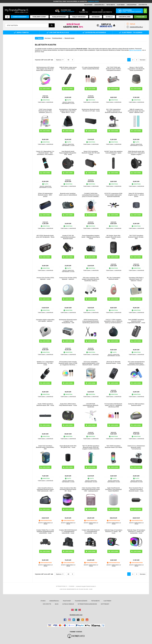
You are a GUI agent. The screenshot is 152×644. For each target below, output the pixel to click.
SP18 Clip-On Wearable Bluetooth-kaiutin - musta (113, 362)
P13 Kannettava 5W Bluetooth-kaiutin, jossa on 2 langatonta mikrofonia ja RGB (113, 405)
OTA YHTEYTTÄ (143, 5)
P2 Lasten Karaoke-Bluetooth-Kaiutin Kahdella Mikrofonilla (91, 68)
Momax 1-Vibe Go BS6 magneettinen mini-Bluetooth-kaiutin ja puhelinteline (136, 69)
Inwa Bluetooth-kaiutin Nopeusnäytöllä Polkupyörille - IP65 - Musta (68, 153)
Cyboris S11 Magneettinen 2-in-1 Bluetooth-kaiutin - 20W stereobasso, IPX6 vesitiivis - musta (45, 153)
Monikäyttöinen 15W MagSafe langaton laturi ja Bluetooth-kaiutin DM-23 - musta (68, 111)
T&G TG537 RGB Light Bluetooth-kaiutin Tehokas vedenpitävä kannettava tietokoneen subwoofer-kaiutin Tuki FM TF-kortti (113, 69)
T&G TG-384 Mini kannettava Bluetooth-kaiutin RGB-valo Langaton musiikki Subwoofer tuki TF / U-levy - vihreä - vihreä (91, 447)
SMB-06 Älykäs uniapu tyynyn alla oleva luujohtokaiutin (68, 68)
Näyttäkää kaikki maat (76, 615)
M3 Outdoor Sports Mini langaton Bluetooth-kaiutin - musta (113, 237)
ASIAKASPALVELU (99, 5)
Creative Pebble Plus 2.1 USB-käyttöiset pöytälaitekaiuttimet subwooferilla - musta (45, 532)
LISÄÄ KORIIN (69, 89)
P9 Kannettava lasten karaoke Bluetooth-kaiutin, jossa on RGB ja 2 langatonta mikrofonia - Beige (68, 363)
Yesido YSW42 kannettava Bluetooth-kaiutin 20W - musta (45, 405)
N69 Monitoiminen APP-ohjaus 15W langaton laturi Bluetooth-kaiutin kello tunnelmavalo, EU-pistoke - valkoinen (45, 69)
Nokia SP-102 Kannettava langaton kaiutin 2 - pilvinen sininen (136, 195)
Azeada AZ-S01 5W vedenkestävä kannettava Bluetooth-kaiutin (68, 237)
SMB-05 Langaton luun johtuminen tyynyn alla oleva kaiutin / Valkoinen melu (136, 111)
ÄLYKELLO (109, 17)
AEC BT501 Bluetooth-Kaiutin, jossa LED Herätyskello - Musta (45, 236)
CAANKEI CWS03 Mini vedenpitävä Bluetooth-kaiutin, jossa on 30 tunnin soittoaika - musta (91, 195)
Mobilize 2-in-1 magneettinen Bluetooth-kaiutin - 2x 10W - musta (45, 363)
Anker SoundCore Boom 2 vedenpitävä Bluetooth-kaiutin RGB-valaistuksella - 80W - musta (45, 489)
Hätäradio (96, 17)
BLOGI (57, 604)
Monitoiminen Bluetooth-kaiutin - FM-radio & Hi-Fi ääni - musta (91, 110)
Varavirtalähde (125, 17)
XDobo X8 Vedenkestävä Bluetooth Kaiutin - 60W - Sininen (45, 195)
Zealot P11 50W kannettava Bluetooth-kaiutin (136, 405)
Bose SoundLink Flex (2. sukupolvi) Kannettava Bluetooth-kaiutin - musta (136, 489)
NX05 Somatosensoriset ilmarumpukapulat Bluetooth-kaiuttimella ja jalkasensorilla (91, 321)
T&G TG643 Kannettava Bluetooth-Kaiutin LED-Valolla (113, 447)
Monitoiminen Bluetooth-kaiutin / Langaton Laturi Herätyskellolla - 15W (68, 321)
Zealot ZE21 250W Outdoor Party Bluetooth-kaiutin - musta (68, 405)
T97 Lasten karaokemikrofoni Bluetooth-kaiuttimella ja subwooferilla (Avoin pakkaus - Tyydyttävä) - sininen (136, 363)
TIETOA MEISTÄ (111, 5)
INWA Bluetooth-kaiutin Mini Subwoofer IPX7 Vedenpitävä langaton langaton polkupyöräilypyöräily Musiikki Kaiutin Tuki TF (136, 153)
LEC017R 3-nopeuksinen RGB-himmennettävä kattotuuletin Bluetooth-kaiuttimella (113, 195)
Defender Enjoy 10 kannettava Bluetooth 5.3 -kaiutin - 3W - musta (113, 532)
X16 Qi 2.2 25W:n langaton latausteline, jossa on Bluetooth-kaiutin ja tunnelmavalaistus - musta (113, 321)
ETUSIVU (43, 601)
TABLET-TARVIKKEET (79, 17)
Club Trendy (121, 5)
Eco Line (140, 17)
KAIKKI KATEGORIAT (20, 17)
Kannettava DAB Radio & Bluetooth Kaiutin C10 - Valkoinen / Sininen (136, 279)
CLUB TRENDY (107, 601)
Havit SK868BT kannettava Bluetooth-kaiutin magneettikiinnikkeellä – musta (136, 321)
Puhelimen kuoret (39, 17)
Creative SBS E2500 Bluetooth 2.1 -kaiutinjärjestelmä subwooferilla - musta (68, 532)
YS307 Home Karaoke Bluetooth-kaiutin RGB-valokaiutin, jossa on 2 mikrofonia (45, 111)
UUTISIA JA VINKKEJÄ (68, 604)
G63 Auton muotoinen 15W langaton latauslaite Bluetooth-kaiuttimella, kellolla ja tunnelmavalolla (91, 279)
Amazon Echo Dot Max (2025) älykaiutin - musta (45, 278)
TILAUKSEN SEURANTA (81, 601)
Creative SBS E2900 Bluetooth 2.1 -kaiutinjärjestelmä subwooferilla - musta (91, 532)
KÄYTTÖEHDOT (105, 604)
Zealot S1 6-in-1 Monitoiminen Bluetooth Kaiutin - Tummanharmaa (136, 447)
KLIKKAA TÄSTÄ (93, 1)
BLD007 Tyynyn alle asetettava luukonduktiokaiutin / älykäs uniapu (113, 153)
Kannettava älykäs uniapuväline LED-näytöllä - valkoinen (45, 320)
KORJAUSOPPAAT (132, 5)
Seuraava (143, 60)
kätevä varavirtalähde (135, 50)
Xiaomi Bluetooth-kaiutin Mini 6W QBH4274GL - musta (68, 447)
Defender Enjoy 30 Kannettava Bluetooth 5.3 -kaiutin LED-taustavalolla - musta (136, 532)
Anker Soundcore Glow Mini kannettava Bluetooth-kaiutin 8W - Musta (68, 489)
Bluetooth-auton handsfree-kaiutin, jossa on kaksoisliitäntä (68, 194)
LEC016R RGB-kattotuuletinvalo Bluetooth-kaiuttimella (91, 405)
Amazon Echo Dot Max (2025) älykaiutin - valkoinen (68, 278)
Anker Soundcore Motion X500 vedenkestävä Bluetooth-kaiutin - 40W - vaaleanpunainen (91, 489)
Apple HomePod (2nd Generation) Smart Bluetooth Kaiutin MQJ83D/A (113, 489)
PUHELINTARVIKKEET (59, 17)
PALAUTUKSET (88, 5)
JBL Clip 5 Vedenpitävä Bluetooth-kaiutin (113, 278)
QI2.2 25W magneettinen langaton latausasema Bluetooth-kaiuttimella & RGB (113, 111)
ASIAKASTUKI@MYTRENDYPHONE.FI (86, 586)
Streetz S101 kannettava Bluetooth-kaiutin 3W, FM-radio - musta (91, 153)
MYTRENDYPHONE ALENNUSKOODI (87, 604)
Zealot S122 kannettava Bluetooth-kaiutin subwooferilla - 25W (45, 447)
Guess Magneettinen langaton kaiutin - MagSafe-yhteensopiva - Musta (91, 237)
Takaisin (40, 38)
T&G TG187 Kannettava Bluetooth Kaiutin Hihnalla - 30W (136, 237)
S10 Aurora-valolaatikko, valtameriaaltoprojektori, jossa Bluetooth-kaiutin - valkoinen (91, 363)
